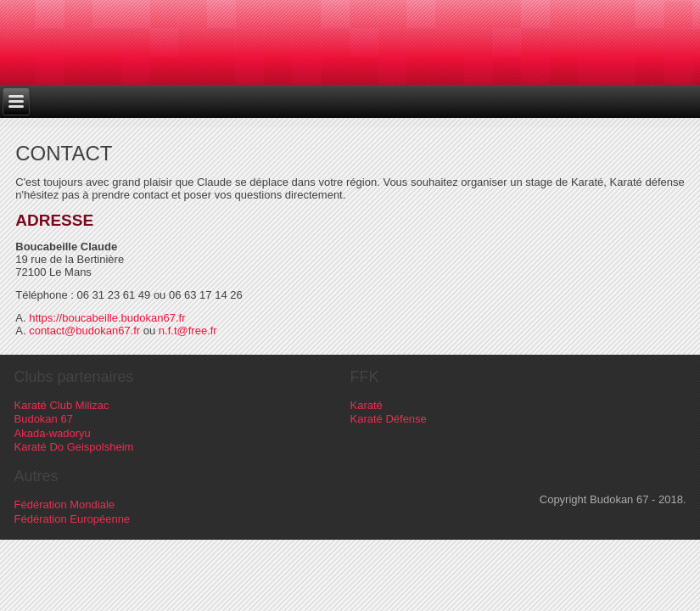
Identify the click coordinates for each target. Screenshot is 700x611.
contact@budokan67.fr (84, 331)
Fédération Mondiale (65, 504)
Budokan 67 (44, 419)
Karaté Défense (389, 419)
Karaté (367, 405)
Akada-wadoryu (53, 433)
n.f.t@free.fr (188, 331)
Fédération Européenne (73, 519)
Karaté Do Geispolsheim (74, 447)
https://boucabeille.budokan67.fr (107, 318)
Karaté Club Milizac (62, 405)
